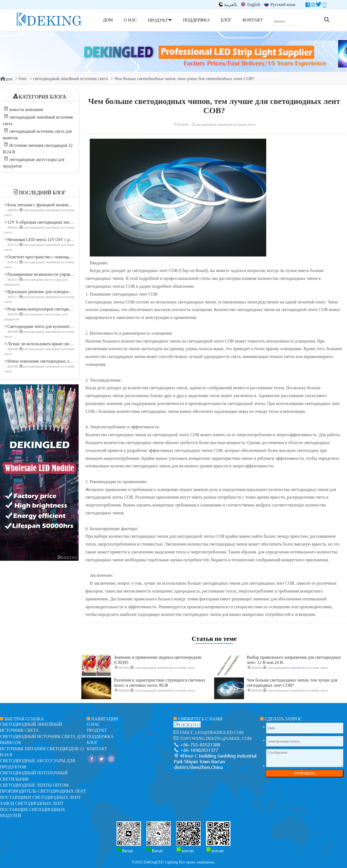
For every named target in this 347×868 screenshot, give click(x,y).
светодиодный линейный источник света (70, 79)
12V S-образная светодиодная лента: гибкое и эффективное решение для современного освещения (40, 222)
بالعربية (228, 4)
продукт (97, 730)
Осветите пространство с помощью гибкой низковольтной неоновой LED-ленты (40, 257)
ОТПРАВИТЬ (304, 773)
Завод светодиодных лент (32, 803)
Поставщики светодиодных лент (40, 797)
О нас (93, 724)
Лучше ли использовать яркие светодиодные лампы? (40, 344)
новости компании (26, 110)
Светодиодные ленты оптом (34, 785)
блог (23, 79)
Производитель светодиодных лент (43, 791)
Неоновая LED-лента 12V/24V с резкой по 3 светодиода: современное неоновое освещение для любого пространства (40, 240)
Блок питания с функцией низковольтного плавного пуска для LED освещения (40, 205)
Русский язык (280, 4)
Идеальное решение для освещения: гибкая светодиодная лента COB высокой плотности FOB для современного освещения (40, 292)
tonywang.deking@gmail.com (216, 738)
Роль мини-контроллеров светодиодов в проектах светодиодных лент (40, 309)
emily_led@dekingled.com (212, 732)
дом (6, 79)
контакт (97, 749)
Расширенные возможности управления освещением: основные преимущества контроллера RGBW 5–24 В (40, 274)
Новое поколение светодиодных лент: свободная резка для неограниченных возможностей (40, 361)
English (251, 4)
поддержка (100, 736)
